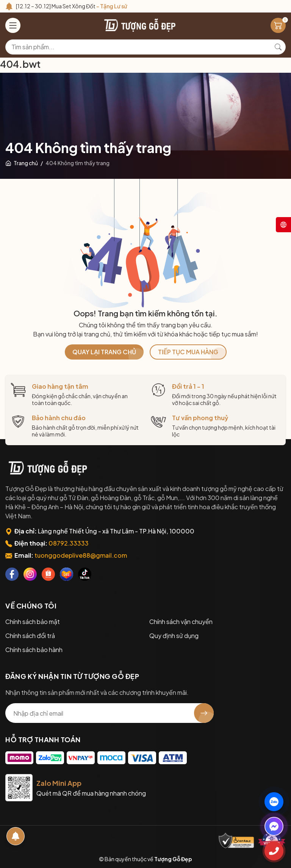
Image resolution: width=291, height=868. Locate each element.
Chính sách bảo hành (34, 650)
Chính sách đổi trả (30, 636)
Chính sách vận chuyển (181, 622)
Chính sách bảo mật (33, 622)
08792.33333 (69, 543)
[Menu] (13, 25)
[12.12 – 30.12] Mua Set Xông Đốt (72, 6)
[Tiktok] (85, 574)
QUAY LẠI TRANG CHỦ (104, 352)
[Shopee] (48, 574)
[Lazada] (66, 574)
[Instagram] (30, 574)
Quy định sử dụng (174, 636)
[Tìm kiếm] (278, 47)
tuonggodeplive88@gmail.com (81, 555)
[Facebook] (12, 574)
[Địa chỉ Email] (110, 713)
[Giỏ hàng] (278, 25)
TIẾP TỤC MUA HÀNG (188, 352)
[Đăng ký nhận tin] (204, 713)
